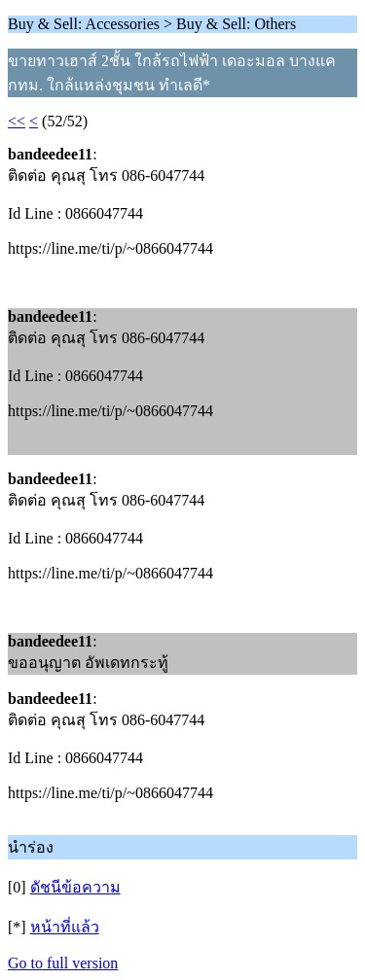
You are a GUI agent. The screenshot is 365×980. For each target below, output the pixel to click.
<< (17, 121)
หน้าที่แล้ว (65, 927)
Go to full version (63, 963)
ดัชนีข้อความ (75, 887)
